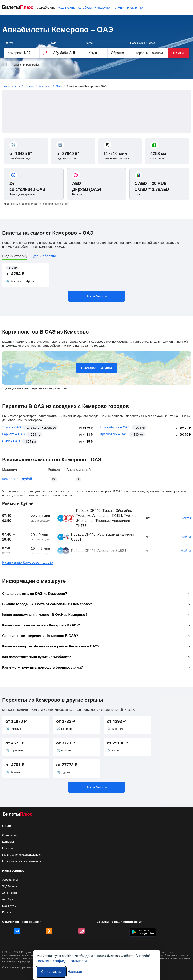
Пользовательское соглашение (22, 861)
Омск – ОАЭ (11, 441)
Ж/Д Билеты (67, 7)
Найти (178, 53)
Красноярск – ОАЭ (114, 434)
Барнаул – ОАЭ (13, 434)
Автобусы (85, 7)
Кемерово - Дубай (17, 479)
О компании (10, 835)
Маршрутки (102, 7)
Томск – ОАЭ (11, 427)
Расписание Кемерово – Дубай (28, 562)
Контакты (8, 842)
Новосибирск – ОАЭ (115, 427)
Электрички (135, 7)
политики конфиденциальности (23, 962)
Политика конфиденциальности (22, 855)
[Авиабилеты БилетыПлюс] (18, 815)
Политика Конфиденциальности (62, 961)
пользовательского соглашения (172, 958)
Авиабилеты (47, 7)
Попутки (118, 7)
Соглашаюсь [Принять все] (51, 972)
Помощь (7, 848)
